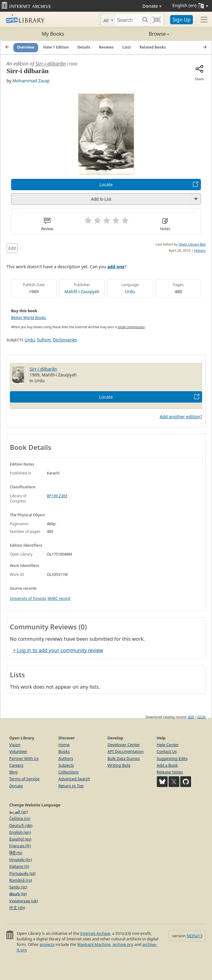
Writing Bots (119, 765)
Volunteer (18, 751)
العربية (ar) (18, 812)
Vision (15, 745)
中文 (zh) (17, 907)
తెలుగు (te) (18, 894)
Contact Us (167, 751)
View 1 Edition (56, 47)
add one (116, 267)
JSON (202, 717)
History (200, 250)
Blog (13, 772)
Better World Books (29, 318)
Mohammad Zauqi (31, 81)
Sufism (44, 340)
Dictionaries (65, 340)
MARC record (59, 598)
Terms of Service (24, 779)
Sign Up (181, 20)
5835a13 (195, 936)
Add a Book (167, 765)
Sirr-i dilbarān (51, 64)
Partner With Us (24, 758)
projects (47, 944)
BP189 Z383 (57, 496)
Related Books (153, 47)
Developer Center (124, 745)
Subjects (66, 765)
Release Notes (170, 772)
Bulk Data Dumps (124, 758)
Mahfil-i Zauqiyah (82, 291)
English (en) (20, 832)
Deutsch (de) (21, 825)
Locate (106, 185)
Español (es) (20, 839)
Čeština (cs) (20, 818)
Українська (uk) (24, 901)
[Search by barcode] (157, 20)
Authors (66, 758)
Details (84, 47)
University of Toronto (28, 598)
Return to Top (71, 786)
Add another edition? (181, 417)
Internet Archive (95, 933)
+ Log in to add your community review (58, 650)
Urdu (130, 291)
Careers (16, 765)
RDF (191, 717)
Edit (12, 248)
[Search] (127, 20)
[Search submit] (145, 20)
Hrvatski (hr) (21, 860)
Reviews (106, 47)
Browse (138, 34)
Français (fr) (20, 846)
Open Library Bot (192, 244)
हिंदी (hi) (16, 853)
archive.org (123, 944)
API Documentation (126, 751)
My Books (53, 34)
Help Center (168, 745)
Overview (26, 47)
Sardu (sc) (18, 887)
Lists (127, 47)
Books (64, 751)
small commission (131, 327)
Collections (69, 772)
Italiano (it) (19, 866)
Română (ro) (21, 880)
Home (64, 745)
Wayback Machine (94, 944)
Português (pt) (22, 873)
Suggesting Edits (172, 758)
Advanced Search (74, 779)
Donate (152, 6)
